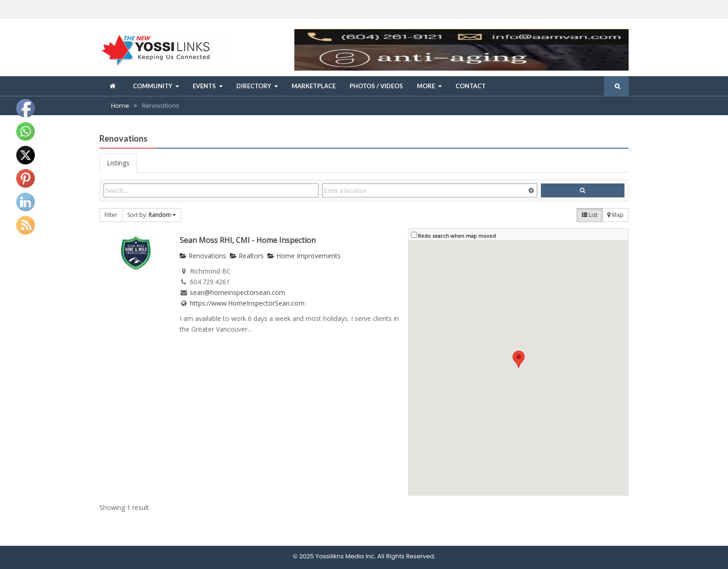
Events (204, 86)
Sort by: (152, 215)
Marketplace (314, 86)
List (590, 215)
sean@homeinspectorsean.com (237, 292)
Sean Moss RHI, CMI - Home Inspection (248, 240)
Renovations (203, 256)
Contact (471, 86)
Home (120, 106)
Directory (254, 86)
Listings (118, 163)
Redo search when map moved (457, 236)
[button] (519, 359)
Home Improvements (304, 256)
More (426, 86)
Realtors (247, 256)
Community (153, 86)
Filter (111, 215)
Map (615, 215)
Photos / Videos (376, 86)
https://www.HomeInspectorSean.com (247, 303)
